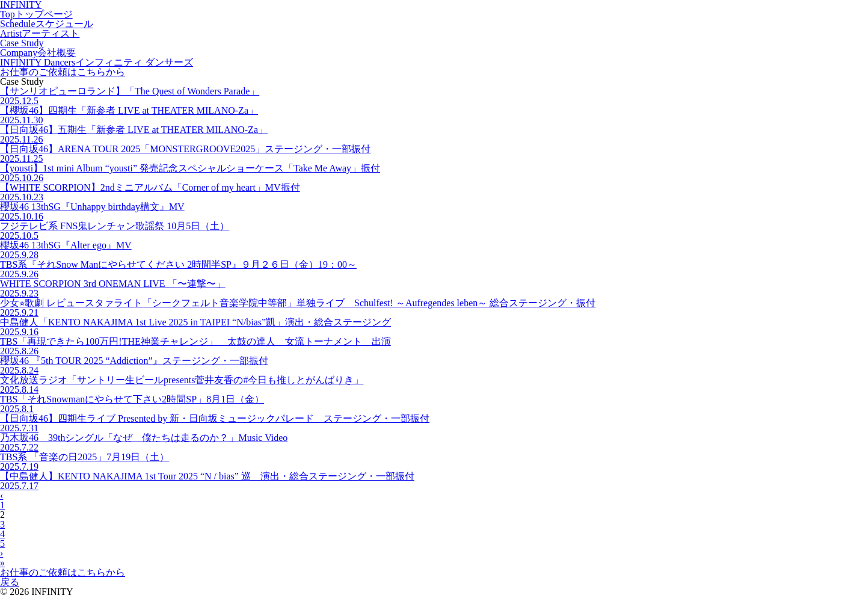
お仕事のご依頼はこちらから (63, 572)
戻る (10, 582)
